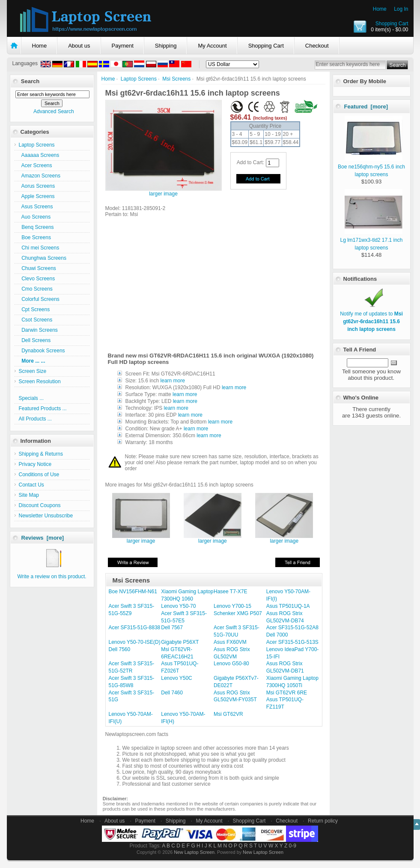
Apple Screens (37, 196)
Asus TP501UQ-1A (288, 606)
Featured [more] (366, 107)
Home (380, 9)
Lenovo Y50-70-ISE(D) (135, 642)
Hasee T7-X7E (231, 592)
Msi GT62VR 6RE (287, 693)
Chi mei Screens (39, 248)
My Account (212, 46)
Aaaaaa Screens (39, 155)
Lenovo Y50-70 (178, 606)
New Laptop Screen (194, 852)
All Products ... (35, 419)
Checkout (317, 46)
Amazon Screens (40, 176)
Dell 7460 (172, 693)
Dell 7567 (172, 628)
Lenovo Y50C (177, 678)
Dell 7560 (120, 649)
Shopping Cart (392, 24)
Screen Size (33, 371)
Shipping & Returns (41, 454)
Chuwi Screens (37, 268)
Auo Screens (35, 217)
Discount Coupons (40, 505)
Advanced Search (54, 111)
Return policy (323, 821)
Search (30, 81)
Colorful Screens (39, 299)
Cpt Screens (34, 309)
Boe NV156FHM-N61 (133, 592)
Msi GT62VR (228, 714)
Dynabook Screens (42, 351)
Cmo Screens (36, 289)
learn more (173, 381)
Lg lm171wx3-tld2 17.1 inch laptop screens (371, 240)
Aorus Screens (37, 186)
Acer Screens (36, 165)
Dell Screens (35, 340)
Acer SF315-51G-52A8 (292, 628)
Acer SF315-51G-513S (292, 642)
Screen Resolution (40, 381)
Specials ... (31, 398)
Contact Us (31, 485)
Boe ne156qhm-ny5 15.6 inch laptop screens (371, 167)
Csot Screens (36, 320)
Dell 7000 (277, 635)
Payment (123, 46)
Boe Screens (35, 237)
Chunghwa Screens (43, 258)
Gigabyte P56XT (180, 642)
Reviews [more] (43, 538)
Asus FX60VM (230, 642)
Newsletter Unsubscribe (46, 516)
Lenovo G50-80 (231, 664)
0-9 (293, 846)
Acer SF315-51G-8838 (135, 628)
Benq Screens (36, 227)
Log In (401, 9)
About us (79, 46)
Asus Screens (36, 207)
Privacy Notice (35, 464)
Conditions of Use (39, 475)
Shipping (166, 46)
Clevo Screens (37, 279)
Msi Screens (176, 79)
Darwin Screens (38, 330)
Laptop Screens (139, 79)
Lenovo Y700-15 (232, 606)
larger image (141, 539)
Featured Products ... (43, 408)
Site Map (29, 495)
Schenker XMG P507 (238, 613)
